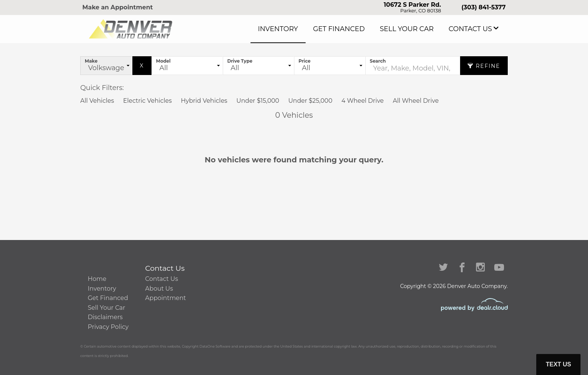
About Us (159, 289)
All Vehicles (97, 101)
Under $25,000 (310, 101)
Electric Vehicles (147, 101)
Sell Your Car (422, 29)
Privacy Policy (108, 327)
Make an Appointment (118, 7)
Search (378, 61)
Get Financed (365, 29)
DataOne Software (215, 346)
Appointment (166, 298)
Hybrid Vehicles (204, 101)
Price (304, 61)
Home (97, 279)
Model (163, 61)
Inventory (314, 29)
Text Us (558, 364)
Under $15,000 (258, 101)
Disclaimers (105, 317)
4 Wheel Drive (362, 101)
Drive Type (240, 61)
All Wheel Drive (415, 101)
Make (91, 61)
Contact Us (475, 29)
